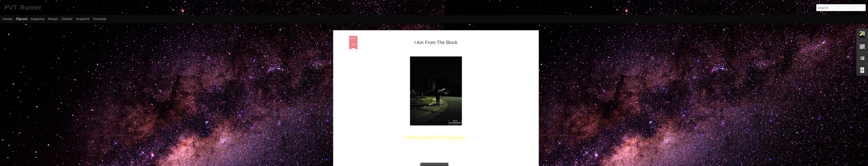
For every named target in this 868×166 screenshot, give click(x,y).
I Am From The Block (436, 42)
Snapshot (83, 19)
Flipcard (22, 19)
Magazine (38, 19)
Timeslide (100, 19)
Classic (8, 19)
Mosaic (53, 19)
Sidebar (67, 19)
